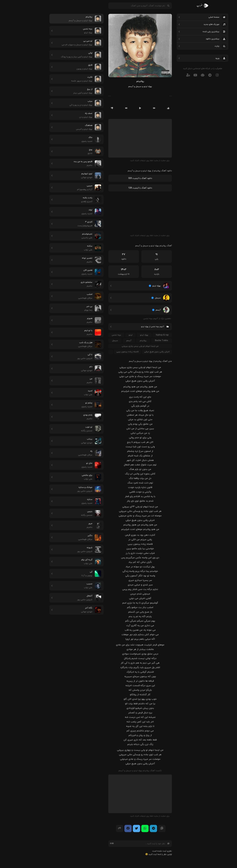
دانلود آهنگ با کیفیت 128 (118, 188)
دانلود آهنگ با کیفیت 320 (118, 178)
